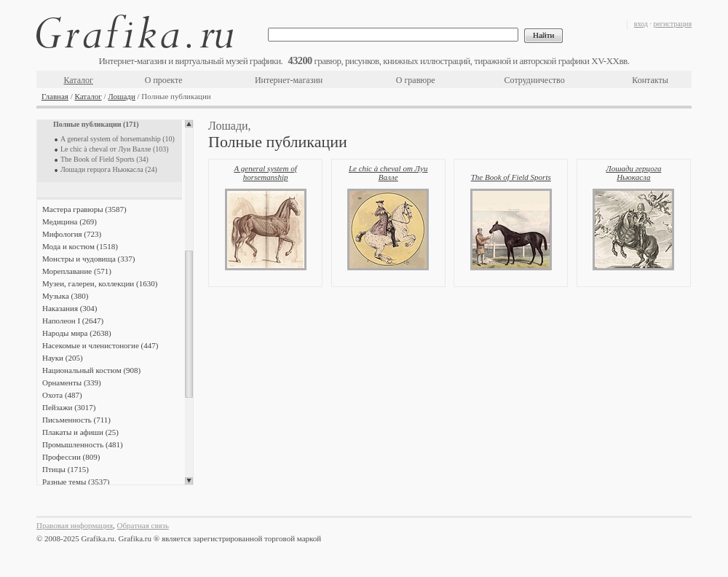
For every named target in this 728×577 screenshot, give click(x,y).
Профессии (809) (71, 457)
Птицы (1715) (66, 469)
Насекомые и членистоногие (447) (100, 345)
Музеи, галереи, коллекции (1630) (100, 283)
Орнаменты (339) (72, 382)
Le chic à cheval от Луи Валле (388, 173)
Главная (55, 96)
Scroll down (189, 481)
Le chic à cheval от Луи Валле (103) (115, 149)
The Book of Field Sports (511, 177)
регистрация (672, 24)
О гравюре (416, 80)
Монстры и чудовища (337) (88, 259)
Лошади (122, 96)
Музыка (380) (65, 296)
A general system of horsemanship (265, 173)
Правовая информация (75, 525)
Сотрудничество (535, 80)
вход (641, 24)
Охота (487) (62, 395)
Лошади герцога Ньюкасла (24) (109, 169)
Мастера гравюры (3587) (84, 209)
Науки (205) (63, 358)
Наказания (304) (70, 308)
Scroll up (189, 124)
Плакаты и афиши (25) (80, 432)
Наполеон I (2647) (73, 321)
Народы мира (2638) (77, 333)
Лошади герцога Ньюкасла (633, 173)
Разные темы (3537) (76, 482)
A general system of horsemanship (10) (118, 139)
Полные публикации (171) (96, 124)
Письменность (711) (76, 420)
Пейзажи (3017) (69, 407)
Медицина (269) (70, 221)
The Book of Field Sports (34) (104, 159)
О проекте (164, 80)
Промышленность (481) (83, 444)
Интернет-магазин (289, 80)
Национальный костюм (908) (91, 370)
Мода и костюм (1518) (80, 246)
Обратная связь (143, 525)
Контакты (650, 80)
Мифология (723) (72, 234)
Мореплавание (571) (77, 271)
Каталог (78, 80)
